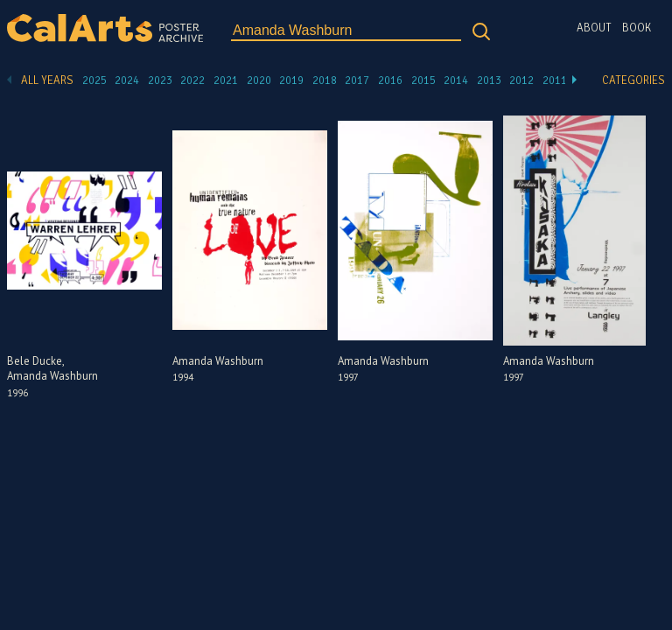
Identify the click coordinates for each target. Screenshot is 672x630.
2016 (390, 80)
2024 (127, 80)
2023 (160, 80)
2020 (259, 80)
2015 (423, 80)
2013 (489, 80)
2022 (192, 80)
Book (637, 28)
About (594, 28)
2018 (325, 80)
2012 (521, 80)
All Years (47, 80)
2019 (291, 80)
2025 (94, 80)
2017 (357, 80)
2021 (226, 80)
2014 (456, 80)
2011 (555, 80)
